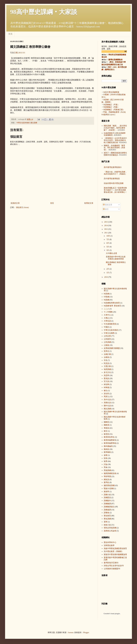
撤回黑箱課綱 (109, 485)
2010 (106, 277)
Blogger (86, 632)
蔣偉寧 (106, 492)
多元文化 (107, 372)
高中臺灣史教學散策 (112, 179)
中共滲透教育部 (110, 324)
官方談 (106, 381)
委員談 (106, 378)
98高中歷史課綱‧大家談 (44, 12)
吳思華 (106, 375)
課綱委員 (107, 498)
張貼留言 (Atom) (22, 207)
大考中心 (107, 315)
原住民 (106, 394)
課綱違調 (107, 510)
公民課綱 (107, 342)
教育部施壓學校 (110, 443)
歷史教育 (107, 516)
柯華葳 (106, 388)
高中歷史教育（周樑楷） (114, 551)
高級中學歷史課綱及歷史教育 (115, 549)
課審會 (106, 513)
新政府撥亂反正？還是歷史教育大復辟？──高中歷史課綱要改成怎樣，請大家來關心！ (115, 190)
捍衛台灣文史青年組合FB (114, 566)
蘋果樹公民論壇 (110, 531)
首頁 (10, 34)
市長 (106, 360)
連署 (106, 455)
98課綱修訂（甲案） (111, 105)
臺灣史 (106, 482)
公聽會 (106, 345)
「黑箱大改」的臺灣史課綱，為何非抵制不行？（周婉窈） (115, 173)
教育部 (106, 434)
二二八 (106, 309)
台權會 (106, 357)
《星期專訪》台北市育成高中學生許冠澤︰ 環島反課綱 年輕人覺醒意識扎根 (115, 140)
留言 (106, 209)
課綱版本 (107, 501)
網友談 (106, 480)
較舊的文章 (89, 203)
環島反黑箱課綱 (110, 528)
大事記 (106, 318)
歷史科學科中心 (110, 542)
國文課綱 (34, 123)
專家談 (106, 428)
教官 (106, 431)
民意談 (106, 363)
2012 (106, 229)
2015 (106, 222)
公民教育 (107, 339)
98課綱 (106, 300)
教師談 (106, 449)
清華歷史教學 (109, 545)
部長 (106, 458)
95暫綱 (106, 297)
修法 (106, 391)
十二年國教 (108, 312)
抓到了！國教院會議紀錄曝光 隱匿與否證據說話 (115, 154)
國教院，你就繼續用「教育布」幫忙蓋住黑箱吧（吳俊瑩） (114, 148)
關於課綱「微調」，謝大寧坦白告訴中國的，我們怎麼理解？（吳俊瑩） (115, 128)
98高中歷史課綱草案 (111, 92)
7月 (108, 239)
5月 (108, 247)
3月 (108, 250)
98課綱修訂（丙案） (111, 107)
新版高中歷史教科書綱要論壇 (115, 554)
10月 (108, 236)
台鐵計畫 (107, 354)
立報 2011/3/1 (20, 53)
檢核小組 (107, 525)
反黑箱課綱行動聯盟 (112, 348)
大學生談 (107, 321)
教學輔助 (107, 452)
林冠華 (106, 384)
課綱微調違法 (109, 507)
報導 (106, 461)
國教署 (106, 425)
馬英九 (106, 397)
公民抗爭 (107, 336)
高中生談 (107, 400)
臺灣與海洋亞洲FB (111, 563)
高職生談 (107, 403)
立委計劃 (107, 366)
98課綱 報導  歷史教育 (112, 303)
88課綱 (106, 294)
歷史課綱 (107, 519)
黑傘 (106, 467)
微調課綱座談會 (110, 473)
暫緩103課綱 (109, 489)
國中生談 (107, 406)
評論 (106, 464)
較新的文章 (15, 203)
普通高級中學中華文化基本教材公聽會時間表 (116, 258)
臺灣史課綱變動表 (115, 60)
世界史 (106, 351)
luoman (71, 632)
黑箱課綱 (107, 470)
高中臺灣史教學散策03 (113, 167)
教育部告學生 (109, 437)
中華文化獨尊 (109, 333)
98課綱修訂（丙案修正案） (114, 110)
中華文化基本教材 (23, 123)
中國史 (106, 327)
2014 (106, 225)
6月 (108, 243)
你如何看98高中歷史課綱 (114, 183)
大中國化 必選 (112, 253)
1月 (108, 273)
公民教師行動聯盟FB (112, 569)
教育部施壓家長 (110, 440)
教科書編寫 (108, 446)
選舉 (106, 522)
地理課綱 (107, 369)
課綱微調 (107, 504)
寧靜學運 (107, 476)
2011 (106, 233)
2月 (108, 269)
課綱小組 (107, 495)
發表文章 (108, 205)
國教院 (106, 422)
